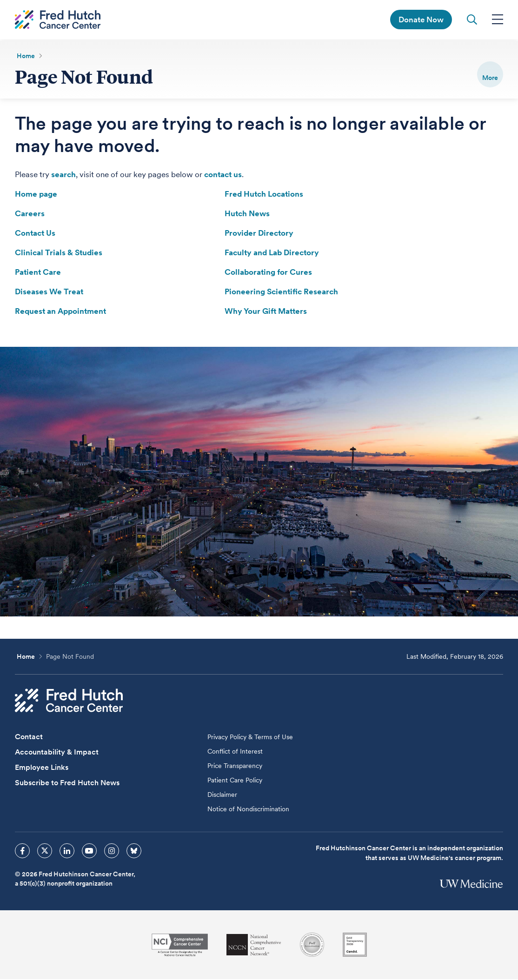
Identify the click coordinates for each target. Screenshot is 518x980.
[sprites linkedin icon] (67, 852)
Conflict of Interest (235, 752)
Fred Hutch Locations (264, 195)
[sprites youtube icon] (89, 852)
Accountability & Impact (57, 753)
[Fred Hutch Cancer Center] (69, 701)
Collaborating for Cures (268, 273)
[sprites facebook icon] (22, 852)
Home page (36, 195)
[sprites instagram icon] (112, 852)
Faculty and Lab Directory (272, 253)
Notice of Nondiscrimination (248, 810)
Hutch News (247, 214)
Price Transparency (235, 767)
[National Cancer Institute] (180, 946)
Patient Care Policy (235, 781)
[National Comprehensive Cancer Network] (254, 946)
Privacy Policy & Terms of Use (250, 738)
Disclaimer (222, 795)
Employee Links (42, 768)
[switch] (490, 74)
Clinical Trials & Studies (59, 253)
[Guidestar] (355, 946)
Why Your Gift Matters (266, 312)
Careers (30, 214)
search (63, 175)
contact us (223, 175)
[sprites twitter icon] (45, 852)
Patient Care (38, 273)
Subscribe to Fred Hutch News (67, 784)
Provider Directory (259, 234)
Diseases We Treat (49, 292)
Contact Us (35, 234)
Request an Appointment (60, 312)
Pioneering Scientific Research (281, 292)
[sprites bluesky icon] (134, 852)
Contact (29, 738)
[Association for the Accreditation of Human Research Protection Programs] (312, 946)
